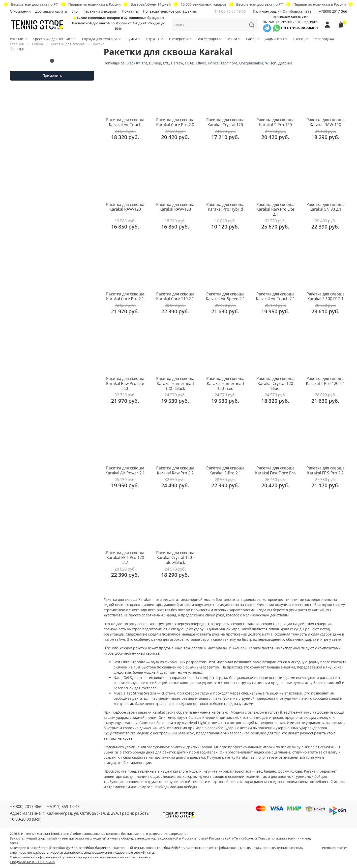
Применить (52, 75)
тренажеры (35, 853)
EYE (166, 63)
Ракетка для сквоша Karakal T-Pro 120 (275, 122)
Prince (213, 63)
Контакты (130, 11)
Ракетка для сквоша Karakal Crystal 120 (225, 122)
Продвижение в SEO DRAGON (32, 862)
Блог (75, 11)
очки (246, 848)
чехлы (256, 848)
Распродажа (324, 39)
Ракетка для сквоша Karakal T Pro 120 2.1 (325, 381)
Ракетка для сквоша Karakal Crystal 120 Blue (275, 383)
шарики (269, 848)
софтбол (221, 848)
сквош (151, 848)
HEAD (190, 63)
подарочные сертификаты (134, 853)
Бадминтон (276, 39)
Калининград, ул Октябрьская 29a (282, 11)
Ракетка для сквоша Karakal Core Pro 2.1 (125, 296)
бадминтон (104, 848)
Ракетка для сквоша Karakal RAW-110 (326, 122)
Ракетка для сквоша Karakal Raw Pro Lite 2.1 (275, 209)
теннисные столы (290, 848)
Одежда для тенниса (102, 39)
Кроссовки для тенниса (55, 39)
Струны (155, 39)
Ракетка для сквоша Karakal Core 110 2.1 (175, 296)
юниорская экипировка (64, 853)
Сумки (134, 39)
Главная (17, 44)
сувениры (17, 853)
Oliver (201, 63)
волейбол (86, 848)
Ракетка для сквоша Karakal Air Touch (125, 122)
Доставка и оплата (51, 11)
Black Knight (137, 63)
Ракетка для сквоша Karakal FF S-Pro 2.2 (326, 470)
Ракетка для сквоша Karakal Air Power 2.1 (125, 470)
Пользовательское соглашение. (170, 11)
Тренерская (181, 39)
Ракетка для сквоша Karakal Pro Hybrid (225, 207)
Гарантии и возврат (101, 11)
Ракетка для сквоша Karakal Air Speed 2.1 (225, 296)
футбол (72, 848)
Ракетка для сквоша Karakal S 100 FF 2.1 (326, 296)
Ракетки (19, 39)
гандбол (164, 848)
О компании (20, 11)
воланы (235, 848)
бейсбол (178, 848)
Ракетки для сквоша (68, 44)
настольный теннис (129, 848)
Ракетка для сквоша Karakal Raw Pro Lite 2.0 (125, 383)
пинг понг (193, 848)
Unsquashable (251, 63)
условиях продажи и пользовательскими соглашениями (107, 857)
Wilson (271, 63)
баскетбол (57, 848)
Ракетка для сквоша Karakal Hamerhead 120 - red (225, 383)
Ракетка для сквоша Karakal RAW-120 (125, 207)
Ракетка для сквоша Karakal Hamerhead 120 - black (175, 383)
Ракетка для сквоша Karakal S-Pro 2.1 (225, 470)
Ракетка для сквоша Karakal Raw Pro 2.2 (175, 470)
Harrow (177, 63)
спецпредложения (98, 853)
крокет (208, 848)
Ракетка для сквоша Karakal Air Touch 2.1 (275, 296)
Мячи (234, 39)
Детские (285, 63)
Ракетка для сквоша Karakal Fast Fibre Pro (275, 470)
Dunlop (155, 63)
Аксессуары (210, 39)
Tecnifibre (229, 63)
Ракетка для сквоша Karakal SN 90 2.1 (326, 207)
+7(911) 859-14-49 (63, 807)
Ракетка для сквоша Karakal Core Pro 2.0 (175, 122)
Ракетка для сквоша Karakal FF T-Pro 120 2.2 (125, 558)
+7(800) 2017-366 (333, 11)
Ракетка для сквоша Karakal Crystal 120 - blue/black (175, 558)
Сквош (301, 39)
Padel (253, 39)
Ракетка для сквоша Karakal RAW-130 (175, 207)
